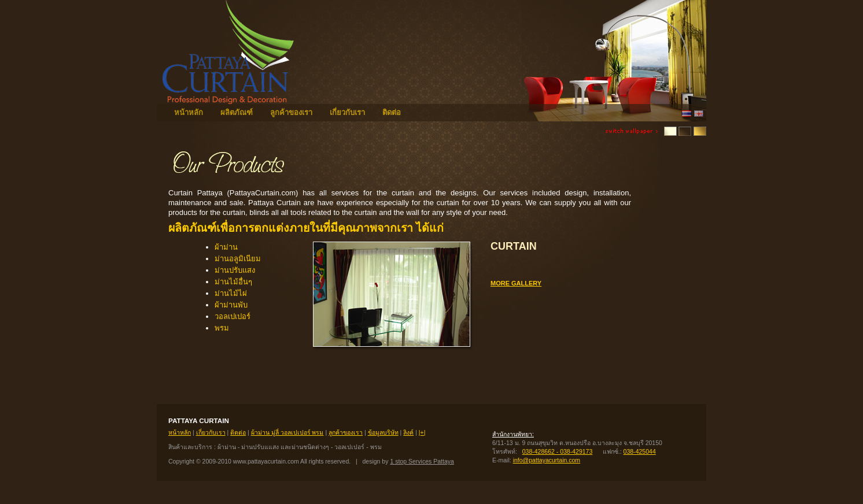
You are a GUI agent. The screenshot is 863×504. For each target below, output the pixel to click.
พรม (222, 328)
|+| (422, 432)
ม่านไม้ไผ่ (231, 293)
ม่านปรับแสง (235, 270)
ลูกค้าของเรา (291, 112)
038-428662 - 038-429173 (558, 451)
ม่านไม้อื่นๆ (233, 282)
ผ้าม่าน (226, 247)
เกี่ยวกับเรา (347, 112)
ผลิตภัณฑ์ (237, 112)
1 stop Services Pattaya (422, 461)
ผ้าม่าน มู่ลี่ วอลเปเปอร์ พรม (287, 432)
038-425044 (640, 451)
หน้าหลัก (189, 112)
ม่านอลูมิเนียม (238, 259)
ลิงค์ (408, 432)
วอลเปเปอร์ (233, 316)
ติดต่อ (392, 112)
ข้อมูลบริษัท (383, 432)
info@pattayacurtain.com (547, 460)
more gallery (516, 283)
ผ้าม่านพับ (231, 305)
